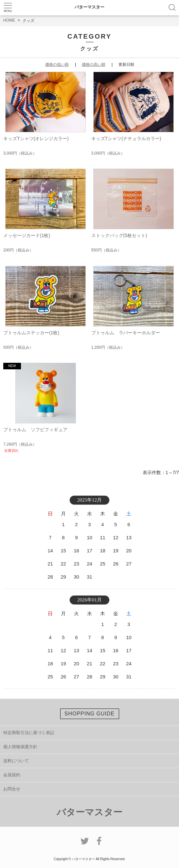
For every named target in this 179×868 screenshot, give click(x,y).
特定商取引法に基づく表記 (29, 733)
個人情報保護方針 (20, 747)
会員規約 (12, 775)
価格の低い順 (57, 65)
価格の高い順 (94, 65)
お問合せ (12, 789)
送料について (16, 761)
